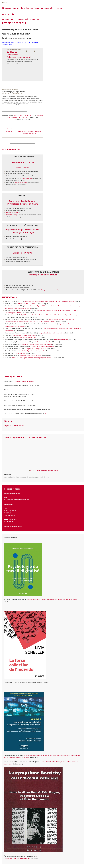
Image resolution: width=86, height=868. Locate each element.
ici (45, 414)
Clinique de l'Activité (22, 253)
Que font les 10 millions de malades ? (42, 346)
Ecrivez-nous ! (9, 504)
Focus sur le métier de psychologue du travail (43, 470)
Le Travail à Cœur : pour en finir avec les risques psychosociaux (32, 358)
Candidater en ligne (12, 215)
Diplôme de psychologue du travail (14, 92)
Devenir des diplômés (21, 183)
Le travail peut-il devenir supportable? (34, 351)
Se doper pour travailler (45, 342)
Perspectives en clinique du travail (36, 349)
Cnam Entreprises (27, 178)
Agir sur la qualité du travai (28, 337)
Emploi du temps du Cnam (14, 426)
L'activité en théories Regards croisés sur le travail (36, 344)
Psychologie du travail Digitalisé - (50, 302)
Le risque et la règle (20, 353)
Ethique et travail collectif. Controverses (24, 335)
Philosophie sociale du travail (43, 275)
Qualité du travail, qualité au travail (31, 355)
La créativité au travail (61, 340)
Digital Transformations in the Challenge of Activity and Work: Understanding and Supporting (49, 315)
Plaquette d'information (23, 167)
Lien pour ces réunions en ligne (51, 290)
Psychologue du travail (23, 162)
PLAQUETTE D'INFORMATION (23, 115)
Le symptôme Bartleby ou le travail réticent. (52, 333)
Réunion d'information (13, 212)
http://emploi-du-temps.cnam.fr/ (24, 381)
